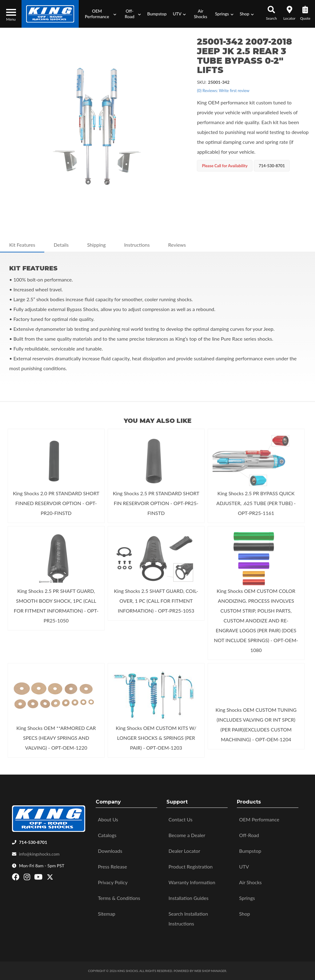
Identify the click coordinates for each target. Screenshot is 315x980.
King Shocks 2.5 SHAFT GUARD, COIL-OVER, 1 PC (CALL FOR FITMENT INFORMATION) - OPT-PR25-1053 (156, 601)
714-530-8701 (33, 842)
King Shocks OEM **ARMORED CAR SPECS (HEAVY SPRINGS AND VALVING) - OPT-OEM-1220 (56, 738)
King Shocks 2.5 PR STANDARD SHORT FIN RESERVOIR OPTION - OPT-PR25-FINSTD (156, 503)
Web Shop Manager (210, 971)
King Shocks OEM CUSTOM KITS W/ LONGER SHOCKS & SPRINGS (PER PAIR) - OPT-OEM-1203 (156, 738)
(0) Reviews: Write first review (223, 91)
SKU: (202, 82)
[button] (99, 14)
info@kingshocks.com (39, 854)
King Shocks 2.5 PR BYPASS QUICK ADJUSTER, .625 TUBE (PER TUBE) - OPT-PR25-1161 (256, 503)
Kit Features (22, 245)
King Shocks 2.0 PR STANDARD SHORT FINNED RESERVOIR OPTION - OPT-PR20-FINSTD (56, 503)
